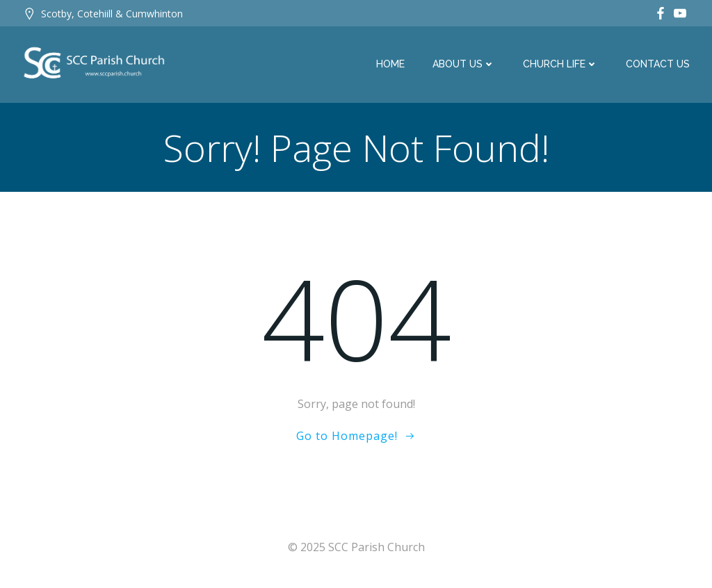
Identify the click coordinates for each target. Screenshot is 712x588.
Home (390, 64)
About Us (464, 64)
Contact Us (658, 64)
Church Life (560, 64)
